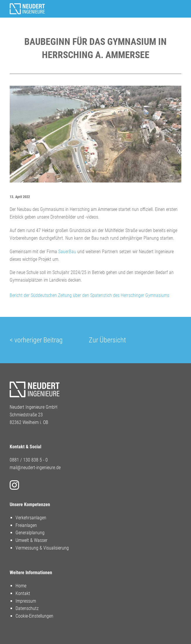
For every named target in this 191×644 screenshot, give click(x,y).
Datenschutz (27, 608)
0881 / (16, 460)
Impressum (26, 601)
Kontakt (23, 593)
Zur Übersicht (107, 340)
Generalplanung (30, 533)
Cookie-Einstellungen (34, 616)
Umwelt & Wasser (31, 540)
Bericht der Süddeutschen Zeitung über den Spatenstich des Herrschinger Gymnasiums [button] (89, 295)
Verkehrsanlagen (31, 518)
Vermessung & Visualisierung (42, 548)
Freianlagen (26, 525)
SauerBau (67, 252)
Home (21, 586)
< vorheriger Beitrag (36, 340)
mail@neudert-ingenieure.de (35, 468)
